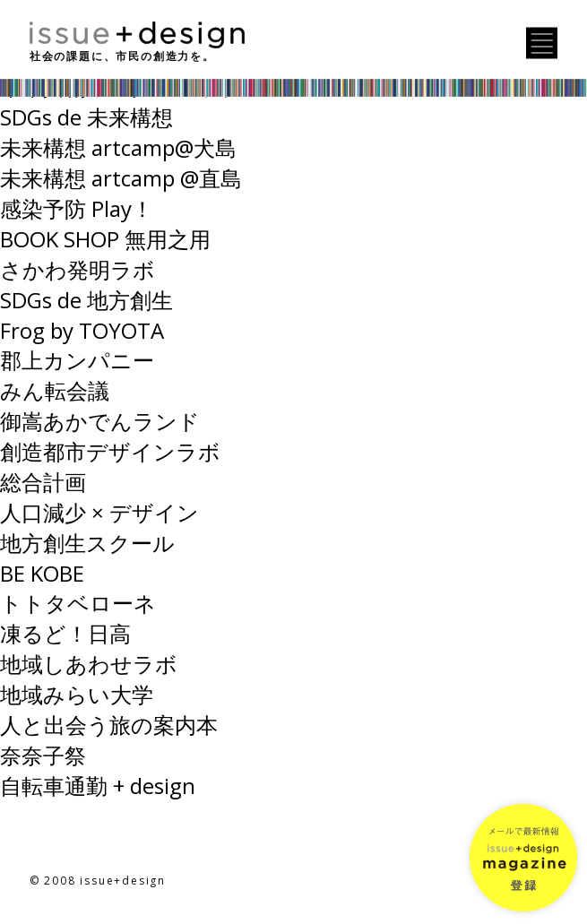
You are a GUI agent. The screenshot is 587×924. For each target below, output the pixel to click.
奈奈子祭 (43, 755)
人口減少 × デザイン (99, 512)
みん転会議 (55, 390)
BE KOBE (42, 573)
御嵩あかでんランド (100, 421)
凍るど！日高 (65, 633)
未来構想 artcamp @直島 (121, 178)
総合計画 (43, 482)
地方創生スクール (87, 543)
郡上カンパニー (77, 360)
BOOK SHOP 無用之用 (105, 239)
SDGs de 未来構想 (86, 117)
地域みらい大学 (77, 694)
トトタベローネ (78, 603)
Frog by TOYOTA (82, 330)
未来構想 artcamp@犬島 (118, 147)
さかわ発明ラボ (78, 269)
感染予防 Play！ (77, 208)
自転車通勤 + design (98, 786)
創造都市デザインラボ (110, 451)
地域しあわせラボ (89, 664)
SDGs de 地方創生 (86, 300)
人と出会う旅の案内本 (109, 725)
